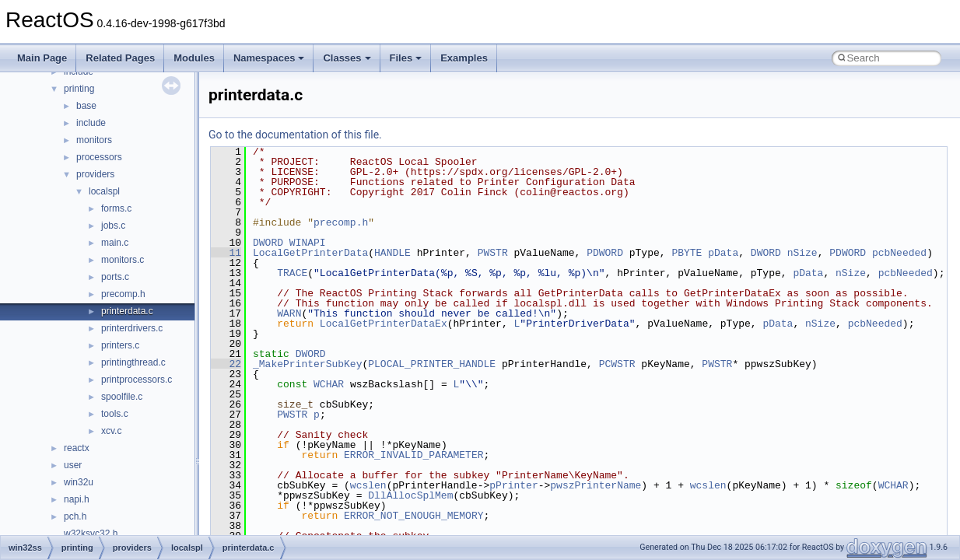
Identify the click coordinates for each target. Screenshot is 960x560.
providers (95, 174)
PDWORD (605, 253)
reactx (77, 448)
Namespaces (269, 58)
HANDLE (392, 253)
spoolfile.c (122, 397)
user (73, 465)
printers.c (120, 345)
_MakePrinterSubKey (307, 364)
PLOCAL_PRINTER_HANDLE (432, 364)
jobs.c (113, 226)
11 (226, 253)
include (91, 123)
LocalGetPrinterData (310, 253)
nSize (802, 253)
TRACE (292, 273)
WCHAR (329, 384)
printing (79, 89)
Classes (347, 58)
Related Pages (120, 58)
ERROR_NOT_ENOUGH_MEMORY (413, 516)
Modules (194, 58)
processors (99, 157)
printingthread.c (133, 362)
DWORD (268, 243)
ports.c (115, 277)
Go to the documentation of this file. (295, 135)
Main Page (42, 58)
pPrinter (513, 485)
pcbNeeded (899, 253)
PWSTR (493, 253)
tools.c (115, 414)
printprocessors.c (137, 380)
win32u (79, 482)
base (86, 106)
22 (226, 364)
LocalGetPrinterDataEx (384, 324)
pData (723, 253)
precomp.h (123, 294)
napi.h (77, 499)
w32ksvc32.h (91, 534)
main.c (115, 243)
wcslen (368, 485)
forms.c (116, 208)
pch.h (75, 516)
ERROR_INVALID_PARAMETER (413, 455)
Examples (464, 58)
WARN (289, 313)
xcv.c (111, 431)
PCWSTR (617, 364)
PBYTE (687, 253)
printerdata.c (127, 311)
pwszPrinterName (596, 485)
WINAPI (308, 243)
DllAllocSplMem (410, 495)
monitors (94, 140)
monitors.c (123, 260)
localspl (104, 191)
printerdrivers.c (132, 328)
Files (406, 58)
